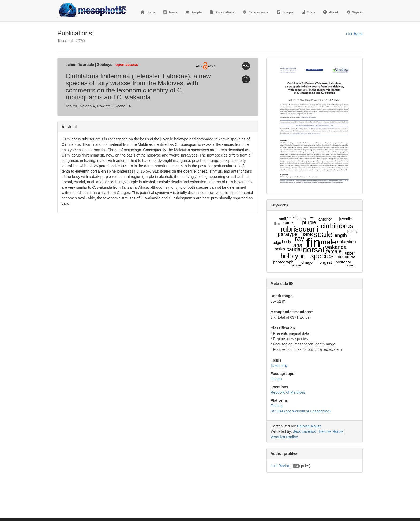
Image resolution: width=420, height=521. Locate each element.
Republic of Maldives (288, 392)
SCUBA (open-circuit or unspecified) (301, 411)
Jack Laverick (304, 431)
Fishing (277, 406)
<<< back (354, 34)
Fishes (276, 379)
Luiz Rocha (280, 466)
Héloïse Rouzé (309, 426)
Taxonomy (279, 366)
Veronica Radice (284, 437)
